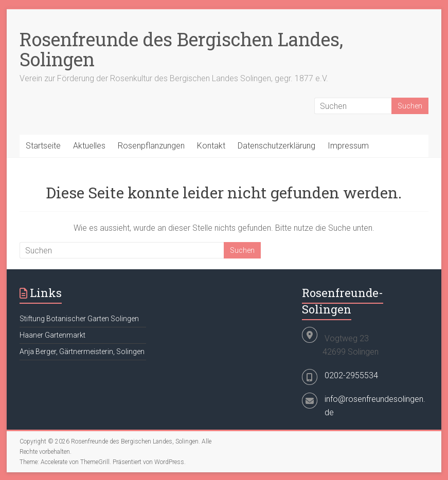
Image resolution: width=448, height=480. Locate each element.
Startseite (43, 146)
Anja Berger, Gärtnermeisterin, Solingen (82, 352)
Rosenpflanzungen (151, 146)
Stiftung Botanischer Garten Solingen (79, 319)
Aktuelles (89, 146)
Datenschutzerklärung (276, 146)
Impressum (348, 146)
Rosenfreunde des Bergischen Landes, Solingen (181, 49)
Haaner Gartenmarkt (52, 335)
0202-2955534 (351, 375)
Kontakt (211, 146)
